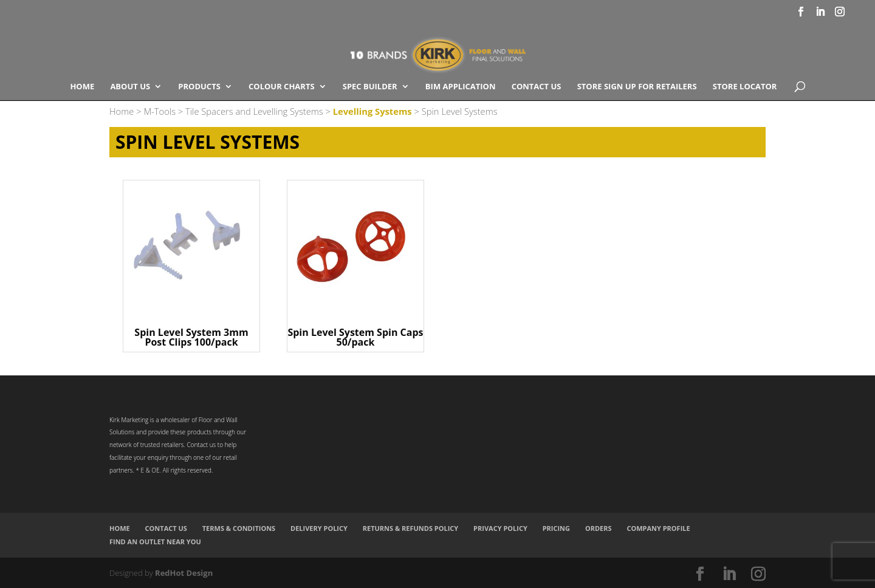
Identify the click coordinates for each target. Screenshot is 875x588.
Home (82, 87)
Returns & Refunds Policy (411, 528)
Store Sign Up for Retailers (637, 87)
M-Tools (160, 111)
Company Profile (658, 528)
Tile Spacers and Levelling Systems (254, 111)
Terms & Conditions (239, 528)
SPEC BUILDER (370, 87)
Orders (599, 528)
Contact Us (537, 87)
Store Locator (745, 87)
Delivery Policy (319, 528)
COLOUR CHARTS (282, 87)
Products (199, 87)
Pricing (556, 528)
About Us (130, 87)
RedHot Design (184, 573)
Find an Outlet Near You (155, 542)
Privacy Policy (500, 528)
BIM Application (461, 87)
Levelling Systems (372, 111)
